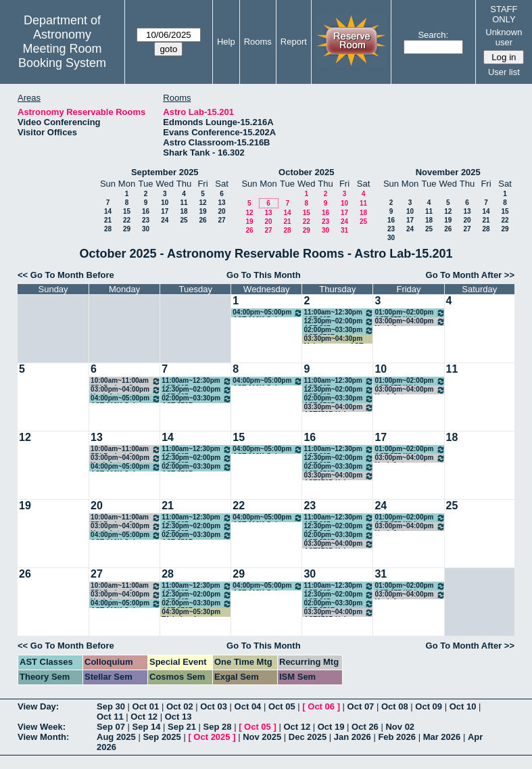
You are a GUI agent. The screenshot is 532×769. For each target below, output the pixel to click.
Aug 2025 (116, 737)
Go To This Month (264, 275)
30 (146, 229)
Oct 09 (429, 706)
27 (221, 220)
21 (108, 220)
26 (202, 220)
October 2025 (306, 172)
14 (108, 211)
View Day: (38, 706)
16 (146, 211)
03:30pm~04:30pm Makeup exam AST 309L (333, 339)
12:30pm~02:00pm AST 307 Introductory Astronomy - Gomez (339, 322)
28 (108, 229)
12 (202, 203)
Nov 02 (400, 727)
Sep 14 (147, 727)
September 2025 (165, 172)
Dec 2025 (308, 737)
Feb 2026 (397, 737)
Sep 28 (218, 727)
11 (184, 203)
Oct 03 (214, 706)
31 (344, 230)
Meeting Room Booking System (62, 56)
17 (165, 211)
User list (504, 72)
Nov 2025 (262, 737)
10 (165, 203)
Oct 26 (365, 727)
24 (165, 220)
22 (127, 220)
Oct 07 (361, 706)
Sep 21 (182, 727)
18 (184, 211)
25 (184, 220)
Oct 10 (463, 706)
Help (226, 42)
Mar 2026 (442, 737)
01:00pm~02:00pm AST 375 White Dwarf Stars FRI (410, 313)
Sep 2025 (162, 737)
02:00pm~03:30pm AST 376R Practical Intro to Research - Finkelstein (339, 330)
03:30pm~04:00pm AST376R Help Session (339, 407)
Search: (433, 35)
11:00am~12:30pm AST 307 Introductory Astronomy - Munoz (339, 313)
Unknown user (504, 37)
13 (221, 203)
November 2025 (448, 172)
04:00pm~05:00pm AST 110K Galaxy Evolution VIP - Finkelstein (268, 313)
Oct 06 (321, 706)
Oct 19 (331, 727)
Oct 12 (144, 717)
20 (221, 211)
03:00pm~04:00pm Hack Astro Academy (410, 322)
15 (127, 211)
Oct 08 (395, 706)
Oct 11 (110, 717)
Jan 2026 (353, 737)
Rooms (258, 42)
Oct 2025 (212, 737)
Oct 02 (180, 706)
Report (294, 42)
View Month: (43, 737)
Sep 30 (111, 706)
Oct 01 (146, 706)
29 (127, 229)
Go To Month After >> (470, 275)
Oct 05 (282, 706)
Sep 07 (111, 727)
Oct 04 (248, 706)
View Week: (42, 727)
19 (202, 211)
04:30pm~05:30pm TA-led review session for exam (191, 612)
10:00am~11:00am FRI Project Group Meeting (126, 381)
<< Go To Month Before (66, 275)
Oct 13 (178, 717)
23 (146, 220)
